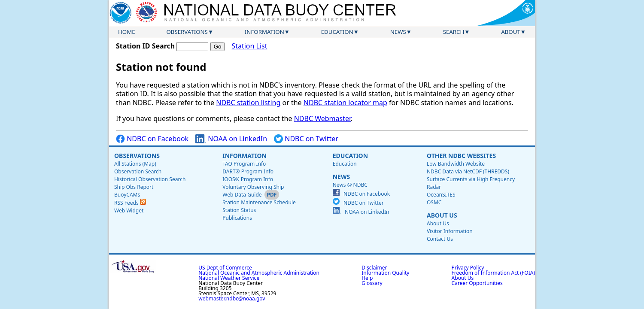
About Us (442, 215)
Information (264, 32)
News (398, 32)
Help (367, 278)
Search (454, 32)
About (511, 32)
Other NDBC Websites (461, 156)
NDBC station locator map (345, 103)
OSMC (434, 202)
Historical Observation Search (150, 179)
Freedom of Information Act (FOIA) (493, 273)
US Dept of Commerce (225, 268)
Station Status (239, 210)
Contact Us (440, 239)
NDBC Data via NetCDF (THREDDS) (468, 171)
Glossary (372, 283)
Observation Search (138, 171)
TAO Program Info (244, 164)
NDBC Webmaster (322, 118)
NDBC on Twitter (306, 139)
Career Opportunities (477, 283)
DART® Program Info (248, 171)
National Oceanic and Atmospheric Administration (259, 273)
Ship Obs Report (134, 187)
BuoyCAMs (127, 195)
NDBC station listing (248, 103)
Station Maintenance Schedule (259, 202)
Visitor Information (450, 231)
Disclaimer (374, 268)
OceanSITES (441, 195)
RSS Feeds (130, 203)
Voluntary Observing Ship (253, 187)
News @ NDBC (350, 185)
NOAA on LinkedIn (231, 139)
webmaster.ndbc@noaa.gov (232, 298)
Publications (237, 218)
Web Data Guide (242, 195)
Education (337, 32)
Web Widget (129, 211)
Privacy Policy (468, 268)
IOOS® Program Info (248, 179)
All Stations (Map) (135, 164)
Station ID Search (145, 46)
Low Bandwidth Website (456, 164)
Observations (187, 32)
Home (127, 32)
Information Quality (385, 273)
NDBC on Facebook (152, 139)
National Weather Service (229, 278)
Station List (249, 46)
